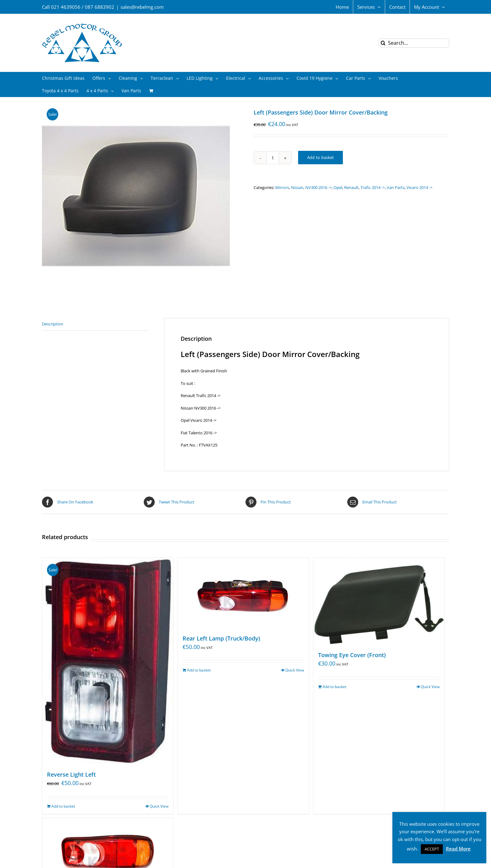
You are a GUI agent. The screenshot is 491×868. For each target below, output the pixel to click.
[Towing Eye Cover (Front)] (379, 601)
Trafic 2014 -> (373, 187)
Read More (458, 849)
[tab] (95, 324)
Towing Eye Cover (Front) (352, 655)
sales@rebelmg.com (142, 7)
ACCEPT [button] (432, 849)
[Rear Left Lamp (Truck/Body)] (243, 593)
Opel (338, 187)
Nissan (297, 187)
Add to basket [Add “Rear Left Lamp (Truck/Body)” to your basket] (199, 670)
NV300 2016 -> (318, 187)
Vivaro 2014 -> (419, 187)
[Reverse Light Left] (108, 661)
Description (53, 324)
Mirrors (282, 187)
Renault (351, 187)
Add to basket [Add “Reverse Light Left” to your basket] (63, 806)
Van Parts (396, 187)
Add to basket (320, 157)
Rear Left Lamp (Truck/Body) (221, 638)
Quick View (159, 806)
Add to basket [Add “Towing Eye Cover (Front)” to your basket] (334, 687)
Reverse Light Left (71, 774)
